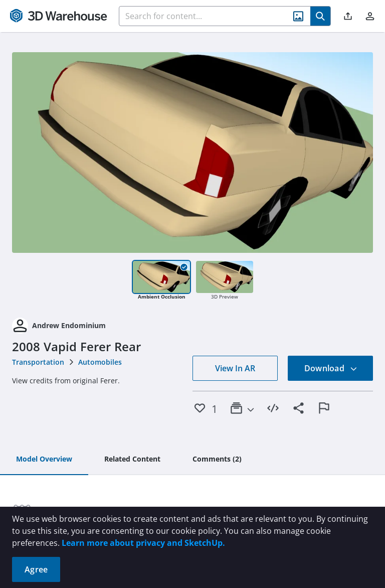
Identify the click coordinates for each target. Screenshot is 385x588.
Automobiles (100, 362)
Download (331, 368)
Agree (36, 569)
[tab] (44, 460)
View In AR (235, 368)
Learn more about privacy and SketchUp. (143, 543)
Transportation (38, 362)
